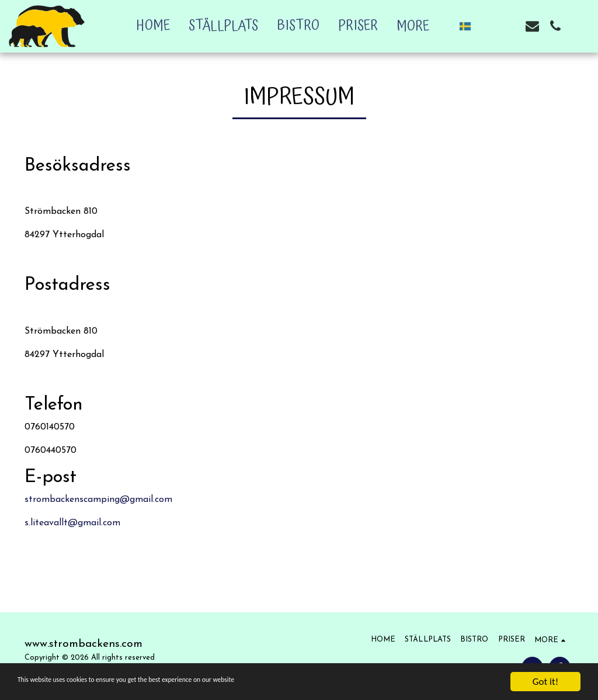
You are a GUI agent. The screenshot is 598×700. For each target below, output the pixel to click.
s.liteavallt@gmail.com (72, 523)
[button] (487, 26)
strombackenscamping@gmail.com (98, 500)
